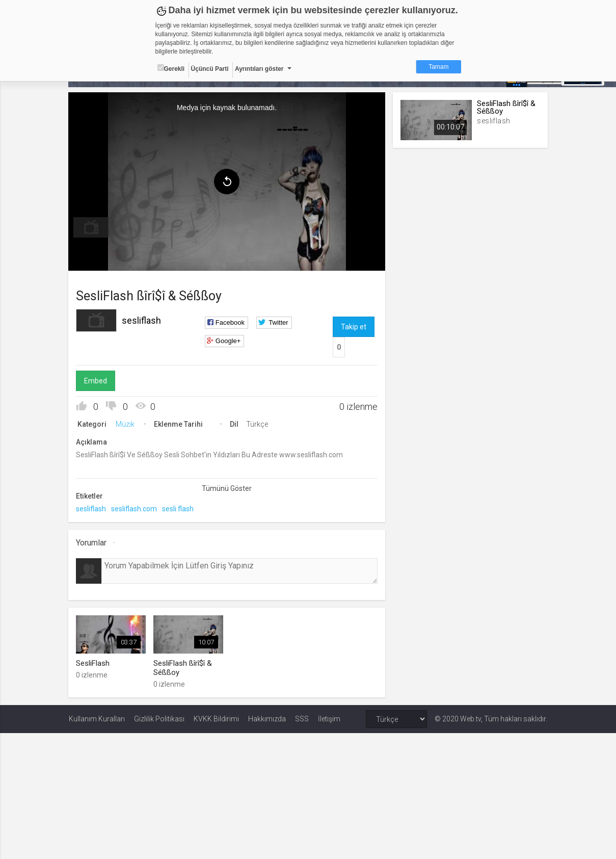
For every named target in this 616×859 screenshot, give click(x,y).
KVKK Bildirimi (216, 718)
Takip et (354, 327)
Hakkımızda (267, 718)
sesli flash (178, 509)
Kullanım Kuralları (97, 718)
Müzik (126, 424)
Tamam (438, 67)
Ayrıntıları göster (259, 69)
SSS (302, 718)
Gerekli (171, 68)
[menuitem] (92, 227)
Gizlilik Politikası (159, 718)
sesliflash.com (135, 509)
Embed (96, 381)
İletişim (329, 718)
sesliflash (142, 320)
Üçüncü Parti (210, 69)
